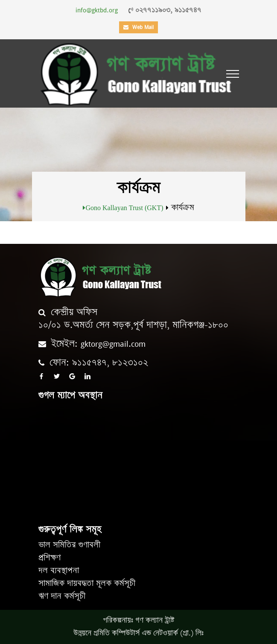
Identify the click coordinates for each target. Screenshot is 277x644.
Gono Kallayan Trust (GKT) (124, 208)
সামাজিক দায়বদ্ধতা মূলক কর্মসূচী (87, 584)
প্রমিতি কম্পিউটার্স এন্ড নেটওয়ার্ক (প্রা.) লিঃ (149, 633)
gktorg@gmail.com (113, 344)
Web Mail (138, 27)
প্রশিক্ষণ (50, 558)
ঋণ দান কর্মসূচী (62, 596)
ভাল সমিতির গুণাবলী (69, 545)
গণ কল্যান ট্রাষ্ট (155, 621)
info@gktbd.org (97, 10)
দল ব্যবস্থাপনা (59, 571)
